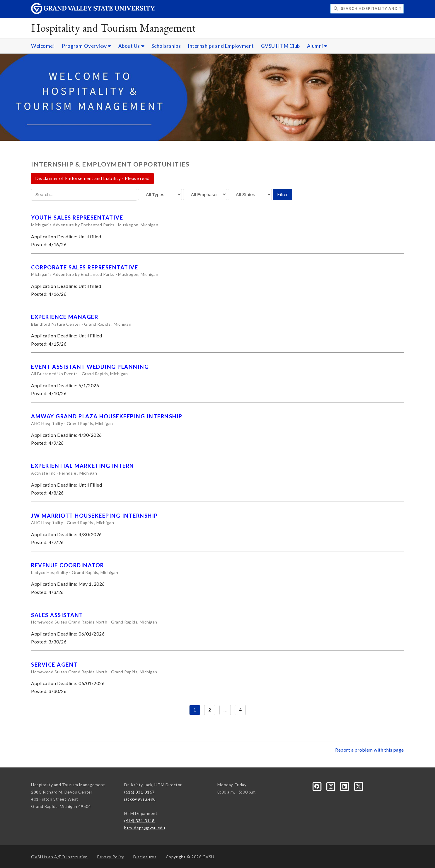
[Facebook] (318, 786)
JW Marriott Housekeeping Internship (94, 516)
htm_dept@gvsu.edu (145, 828)
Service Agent (54, 665)
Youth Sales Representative (77, 218)
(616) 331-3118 (139, 821)
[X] (359, 786)
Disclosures (145, 857)
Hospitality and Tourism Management (113, 28)
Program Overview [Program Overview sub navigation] (87, 46)
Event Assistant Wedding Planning (90, 367)
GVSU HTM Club (280, 46)
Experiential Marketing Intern (82, 466)
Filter (283, 194)
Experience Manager (65, 317)
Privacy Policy (111, 857)
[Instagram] (331, 786)
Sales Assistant (57, 615)
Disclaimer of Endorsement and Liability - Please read (92, 178)
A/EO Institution (59, 857)
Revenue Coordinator (67, 565)
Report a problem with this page (370, 750)
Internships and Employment (221, 46)
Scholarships (166, 46)
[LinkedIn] (345, 786)
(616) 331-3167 (139, 792)
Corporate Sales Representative (85, 267)
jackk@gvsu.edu (140, 799)
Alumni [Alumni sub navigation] (317, 46)
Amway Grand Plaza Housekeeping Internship (107, 416)
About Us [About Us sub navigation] (131, 46)
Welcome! (43, 46)
